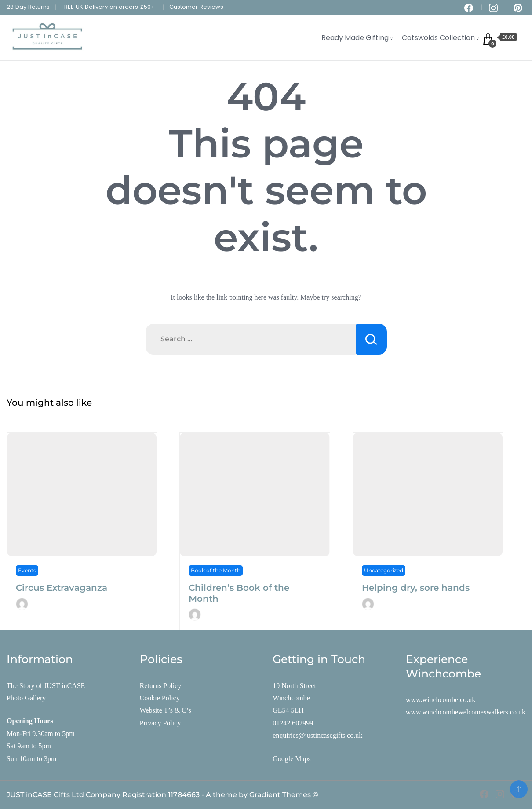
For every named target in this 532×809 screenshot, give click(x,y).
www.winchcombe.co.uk (441, 700)
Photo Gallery (26, 698)
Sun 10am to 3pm (31, 759)
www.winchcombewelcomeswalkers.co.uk (466, 712)
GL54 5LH (288, 710)
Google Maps (292, 759)
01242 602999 (293, 723)
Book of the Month (216, 570)
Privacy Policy (160, 723)
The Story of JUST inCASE (46, 686)
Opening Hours (30, 721)
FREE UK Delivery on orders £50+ (108, 7)
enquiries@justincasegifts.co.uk (317, 735)
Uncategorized (384, 570)
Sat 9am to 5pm (29, 746)
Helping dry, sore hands (416, 588)
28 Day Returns (28, 7)
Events (27, 570)
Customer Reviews (196, 7)
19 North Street (294, 686)
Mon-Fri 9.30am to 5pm (41, 734)
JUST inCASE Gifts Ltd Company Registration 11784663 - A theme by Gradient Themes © (162, 795)
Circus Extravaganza (62, 588)
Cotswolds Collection (438, 38)
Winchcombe (291, 698)
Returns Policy (161, 686)
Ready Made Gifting (355, 38)
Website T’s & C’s (166, 710)
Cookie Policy (160, 698)
